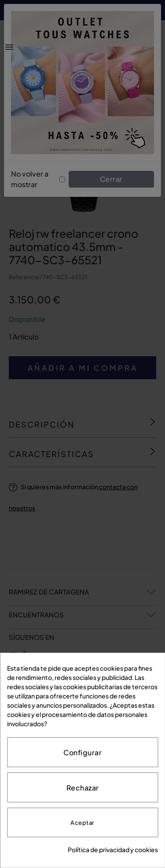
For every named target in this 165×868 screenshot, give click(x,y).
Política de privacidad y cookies (113, 850)
